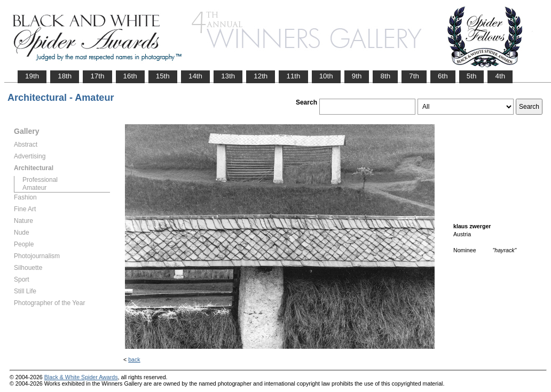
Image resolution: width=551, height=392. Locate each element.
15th (163, 76)
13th (228, 76)
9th (357, 76)
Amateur (34, 188)
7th (414, 76)
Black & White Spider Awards (81, 377)
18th (65, 76)
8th (385, 76)
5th (472, 76)
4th (500, 76)
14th (195, 76)
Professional (40, 180)
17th (97, 76)
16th (130, 76)
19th (32, 76)
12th (261, 76)
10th (326, 76)
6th (443, 76)
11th (293, 76)
